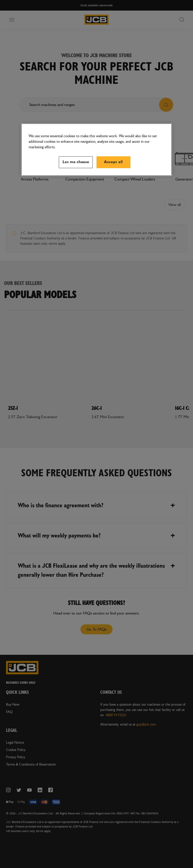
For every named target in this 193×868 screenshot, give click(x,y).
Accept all (113, 162)
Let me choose (76, 162)
